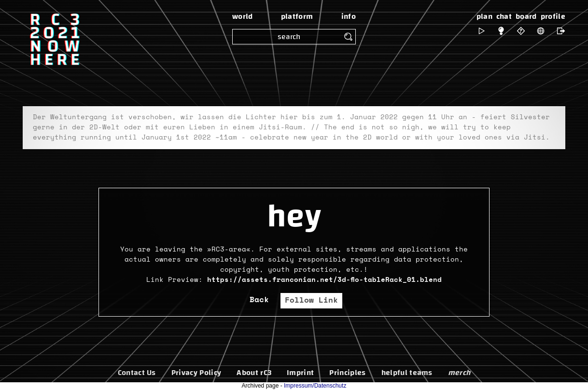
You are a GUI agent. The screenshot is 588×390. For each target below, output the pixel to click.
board (526, 16)
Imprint (300, 373)
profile (553, 16)
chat (504, 16)
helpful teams (407, 373)
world (243, 16)
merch (459, 373)
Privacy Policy (196, 373)
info (349, 16)
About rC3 (254, 373)
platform (297, 16)
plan (484, 16)
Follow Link (311, 300)
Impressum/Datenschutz (315, 386)
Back (259, 300)
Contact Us (137, 373)
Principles (347, 373)
